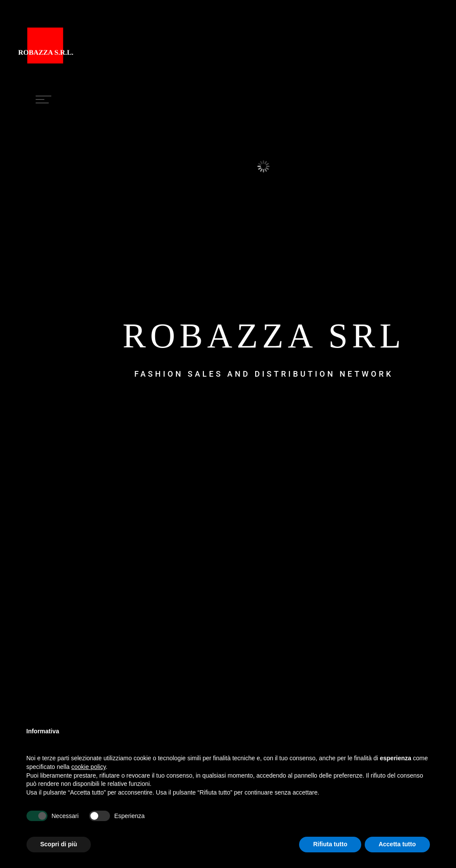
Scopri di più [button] (59, 844)
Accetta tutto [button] (397, 844)
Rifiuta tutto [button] (330, 844)
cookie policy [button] (88, 767)
